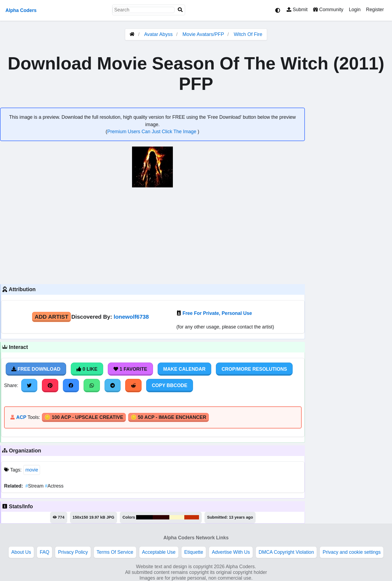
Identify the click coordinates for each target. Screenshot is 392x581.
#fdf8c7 (177, 517)
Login (355, 10)
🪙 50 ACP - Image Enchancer (169, 417)
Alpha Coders (21, 10)
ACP (21, 417)
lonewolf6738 (131, 317)
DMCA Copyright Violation (286, 552)
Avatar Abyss (158, 34)
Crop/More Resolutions (254, 369)
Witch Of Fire (248, 34)
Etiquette (194, 552)
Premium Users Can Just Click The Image (152, 132)
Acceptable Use (159, 552)
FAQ (45, 552)
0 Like (87, 369)
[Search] (180, 10)
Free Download (36, 369)
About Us (21, 552)
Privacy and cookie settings (352, 552)
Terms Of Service (115, 552)
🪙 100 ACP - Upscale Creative (84, 417)
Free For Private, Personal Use (217, 313)
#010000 (144, 517)
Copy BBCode (170, 385)
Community (328, 10)
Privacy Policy (73, 552)
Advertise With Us (231, 552)
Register (375, 10)
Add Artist (51, 317)
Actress (54, 486)
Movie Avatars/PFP (204, 34)
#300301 (161, 517)
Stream (35, 486)
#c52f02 (192, 517)
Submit (297, 10)
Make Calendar (184, 369)
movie (32, 470)
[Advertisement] (152, 235)
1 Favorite (130, 369)
